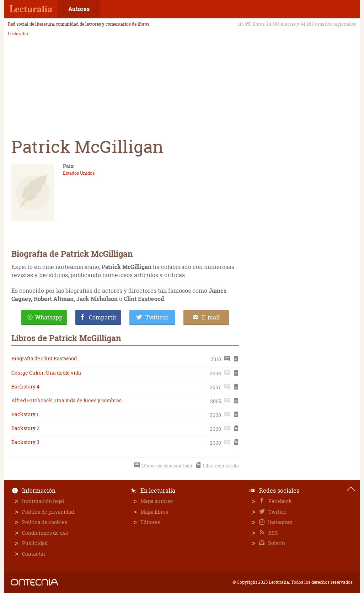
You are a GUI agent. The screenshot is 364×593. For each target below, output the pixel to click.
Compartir (103, 317)
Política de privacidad (48, 512)
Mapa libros (154, 512)
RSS (273, 533)
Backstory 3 (25, 442)
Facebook (280, 501)
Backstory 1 (25, 414)
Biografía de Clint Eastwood (44, 358)
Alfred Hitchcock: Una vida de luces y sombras (66, 400)
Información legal (43, 501)
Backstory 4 (25, 386)
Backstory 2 (25, 428)
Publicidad (35, 543)
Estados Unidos (79, 173)
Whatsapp (49, 317)
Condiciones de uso (45, 533)
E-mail (211, 317)
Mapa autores (157, 501)
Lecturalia (18, 34)
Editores (150, 522)
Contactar (34, 554)
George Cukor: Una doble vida (46, 373)
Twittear (157, 317)
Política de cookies (45, 522)
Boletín (276, 543)
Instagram (280, 522)
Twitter (277, 512)
